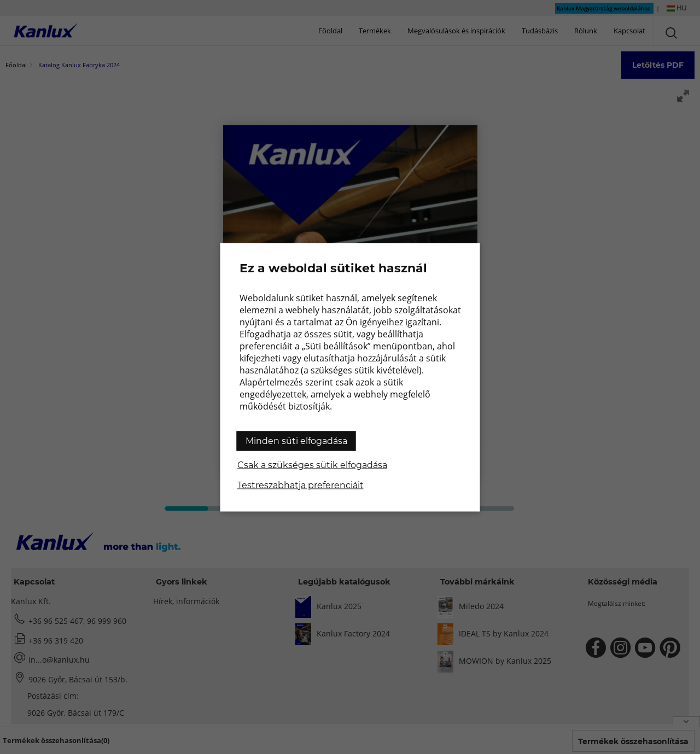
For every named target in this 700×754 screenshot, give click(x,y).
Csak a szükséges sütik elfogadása (312, 464)
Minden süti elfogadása (296, 440)
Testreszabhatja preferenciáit (301, 485)
